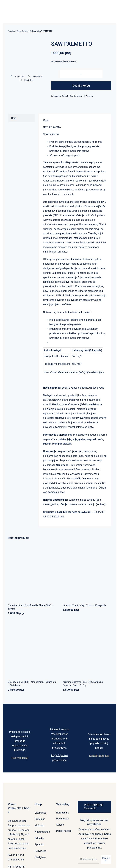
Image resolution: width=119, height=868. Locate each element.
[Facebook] (16, 76)
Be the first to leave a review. (64, 61)
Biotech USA (67, 96)
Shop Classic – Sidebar (27, 31)
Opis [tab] (14, 118)
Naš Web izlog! (20, 758)
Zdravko (89, 96)
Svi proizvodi (79, 96)
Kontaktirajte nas (99, 756)
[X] (35, 76)
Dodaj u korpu (81, 86)
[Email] (26, 80)
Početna (11, 31)
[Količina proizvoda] (81, 74)
